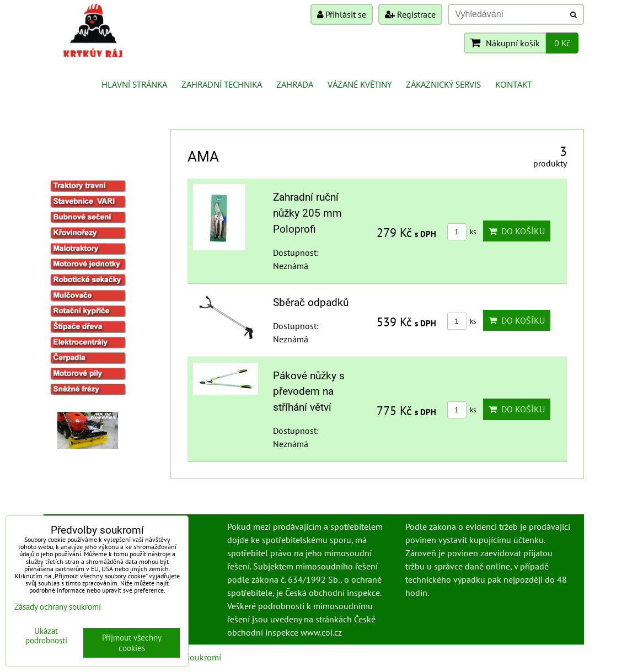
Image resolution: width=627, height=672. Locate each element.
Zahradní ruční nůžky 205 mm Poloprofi (307, 213)
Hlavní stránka (134, 84)
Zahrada (295, 84)
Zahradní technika (222, 84)
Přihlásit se (342, 14)
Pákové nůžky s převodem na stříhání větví (309, 392)
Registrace (410, 14)
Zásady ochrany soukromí (58, 607)
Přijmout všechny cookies (132, 643)
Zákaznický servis (443, 84)
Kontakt (513, 84)
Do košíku (517, 231)
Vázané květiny (360, 84)
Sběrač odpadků (311, 302)
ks (462, 232)
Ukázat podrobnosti (46, 636)
